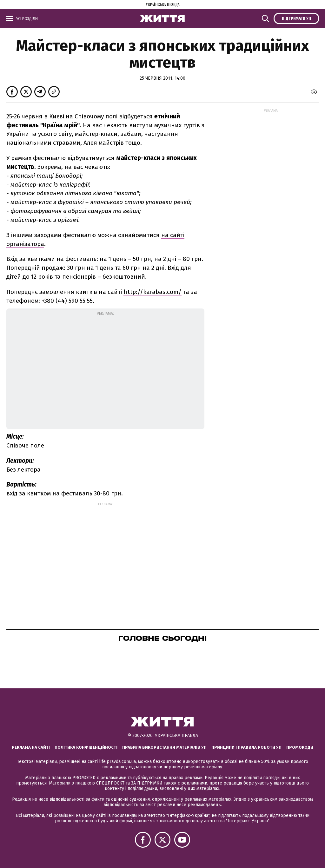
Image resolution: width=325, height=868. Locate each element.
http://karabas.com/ (153, 292)
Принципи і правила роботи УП (246, 747)
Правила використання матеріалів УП (164, 747)
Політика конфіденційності (86, 747)
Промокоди (300, 747)
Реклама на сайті (31, 747)
